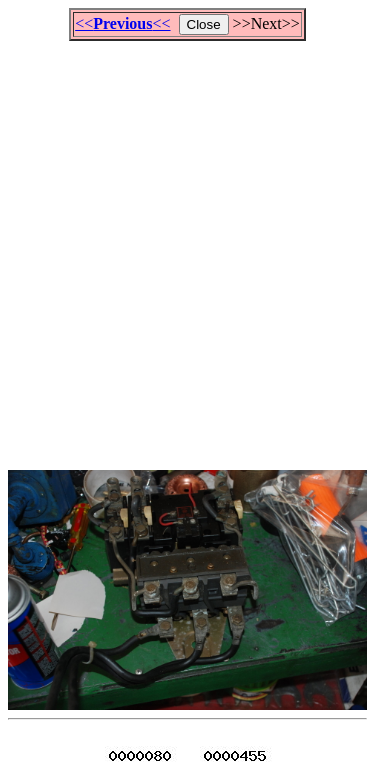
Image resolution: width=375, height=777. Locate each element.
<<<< (122, 23)
